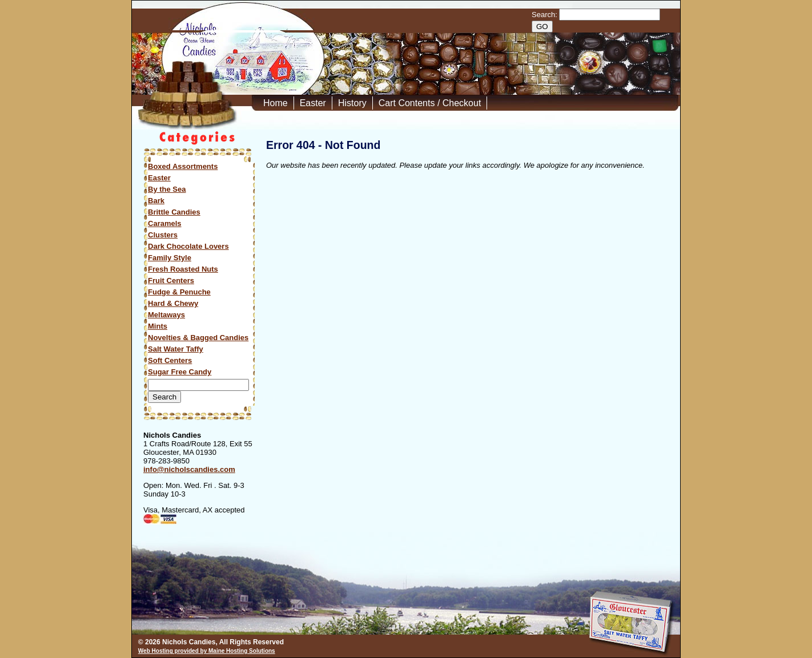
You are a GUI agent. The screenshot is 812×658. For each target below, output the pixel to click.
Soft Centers (170, 360)
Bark (156, 201)
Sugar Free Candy (180, 372)
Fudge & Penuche (179, 292)
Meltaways (166, 315)
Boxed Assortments (183, 166)
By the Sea (167, 189)
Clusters (163, 235)
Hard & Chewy (173, 303)
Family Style (170, 258)
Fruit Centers (171, 280)
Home (276, 103)
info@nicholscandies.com (189, 469)
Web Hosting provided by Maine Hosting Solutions (207, 651)
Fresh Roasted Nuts (183, 269)
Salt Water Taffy (176, 349)
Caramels (165, 223)
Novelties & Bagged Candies (198, 338)
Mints (158, 326)
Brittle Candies (174, 212)
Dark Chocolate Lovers (188, 246)
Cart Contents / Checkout (430, 103)
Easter (313, 103)
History (352, 103)
